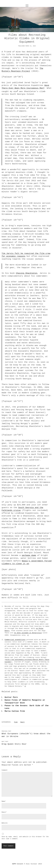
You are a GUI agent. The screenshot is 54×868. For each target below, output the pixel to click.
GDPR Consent (18, 864)
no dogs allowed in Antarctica (28, 633)
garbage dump (29, 555)
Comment (5, 770)
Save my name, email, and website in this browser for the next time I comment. (25, 838)
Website (5, 823)
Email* (4, 812)
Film (16, 722)
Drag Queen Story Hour (14, 744)
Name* (4, 801)
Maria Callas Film (15, 711)
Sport (22, 722)
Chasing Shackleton (27, 273)
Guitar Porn (11, 697)
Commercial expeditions (15, 640)
